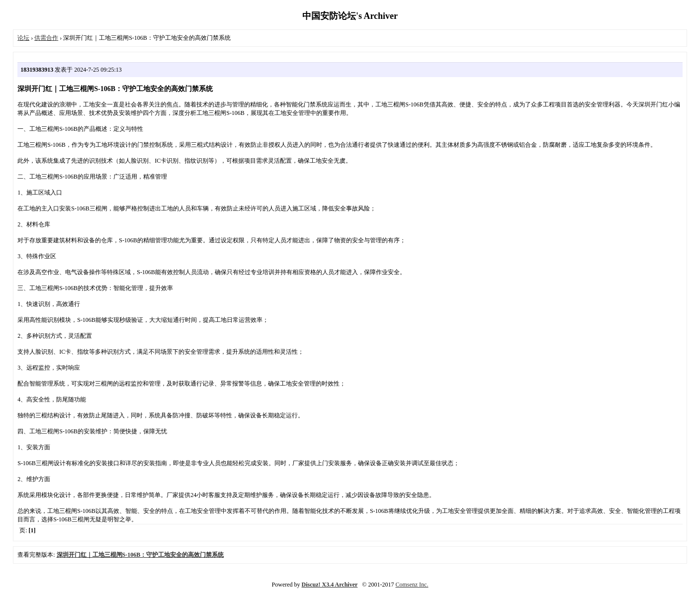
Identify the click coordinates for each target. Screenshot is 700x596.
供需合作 (46, 38)
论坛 (23, 38)
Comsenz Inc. (412, 585)
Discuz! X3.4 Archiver (330, 585)
